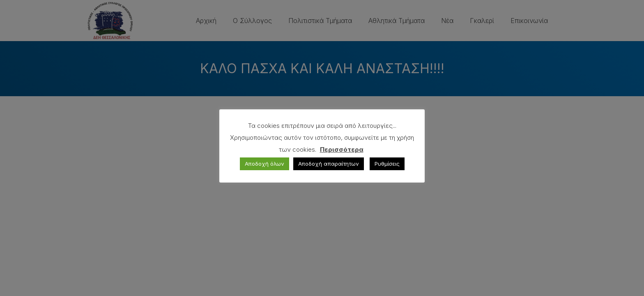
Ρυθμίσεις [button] (387, 164)
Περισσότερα (342, 149)
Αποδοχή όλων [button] (264, 164)
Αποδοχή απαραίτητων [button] (329, 164)
